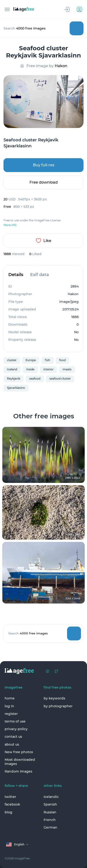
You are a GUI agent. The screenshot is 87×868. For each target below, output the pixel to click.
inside (30, 369)
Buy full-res (44, 165)
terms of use (15, 721)
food (62, 360)
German (50, 827)
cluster (12, 360)
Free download (44, 182)
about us (12, 744)
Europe (31, 360)
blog (8, 812)
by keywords (54, 698)
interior (48, 369)
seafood (35, 379)
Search (77, 28)
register (11, 714)
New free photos (19, 752)
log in (9, 706)
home (10, 698)
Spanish (50, 804)
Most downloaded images (20, 762)
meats (67, 369)
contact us (13, 737)
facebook (12, 804)
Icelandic (51, 797)
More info (10, 225)
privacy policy (16, 729)
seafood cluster (60, 379)
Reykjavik (14, 379)
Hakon (61, 66)
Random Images (18, 771)
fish (47, 360)
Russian (50, 812)
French (50, 820)
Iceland (12, 369)
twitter (10, 797)
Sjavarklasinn (16, 388)
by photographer (58, 706)
